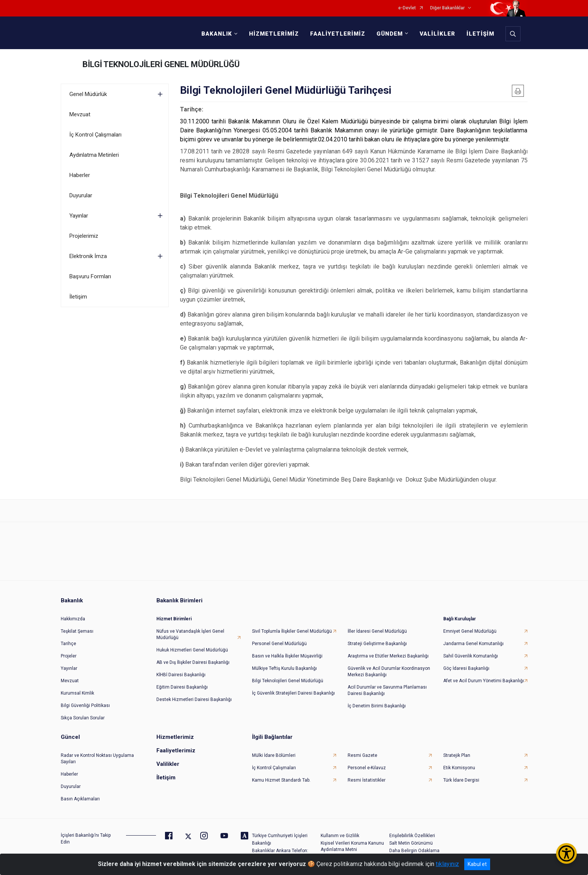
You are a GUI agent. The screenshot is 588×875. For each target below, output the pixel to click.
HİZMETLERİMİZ (274, 34)
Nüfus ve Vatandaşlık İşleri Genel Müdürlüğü (190, 633)
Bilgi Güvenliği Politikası (85, 704)
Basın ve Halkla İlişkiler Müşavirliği (287, 655)
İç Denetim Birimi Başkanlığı (377, 705)
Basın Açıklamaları (80, 798)
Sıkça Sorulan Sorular (83, 717)
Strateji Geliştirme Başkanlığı (377, 642)
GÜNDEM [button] (389, 34)
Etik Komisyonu (459, 767)
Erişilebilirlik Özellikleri (412, 834)
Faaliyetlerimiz (176, 749)
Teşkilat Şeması (77, 630)
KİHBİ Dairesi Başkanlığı (181, 674)
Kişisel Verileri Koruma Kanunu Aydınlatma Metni (352, 845)
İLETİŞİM (480, 34)
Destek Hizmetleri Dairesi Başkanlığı (194, 698)
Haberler (80, 175)
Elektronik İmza (88, 256)
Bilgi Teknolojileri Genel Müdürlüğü (288, 680)
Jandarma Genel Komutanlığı (473, 642)
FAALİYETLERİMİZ (337, 34)
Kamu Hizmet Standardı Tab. (281, 779)
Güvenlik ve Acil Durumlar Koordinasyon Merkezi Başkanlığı (389, 670)
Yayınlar (79, 216)
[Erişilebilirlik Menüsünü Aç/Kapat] (566, 853)
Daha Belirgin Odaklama (414, 849)
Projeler (69, 655)
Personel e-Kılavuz (367, 767)
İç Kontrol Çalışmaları (95, 135)
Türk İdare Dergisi (461, 779)
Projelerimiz (84, 236)
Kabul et (477, 864)
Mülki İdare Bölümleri (274, 754)
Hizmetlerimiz (175, 736)
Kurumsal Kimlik (77, 692)
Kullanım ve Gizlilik (340, 834)
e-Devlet (407, 8)
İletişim (78, 297)
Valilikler (168, 763)
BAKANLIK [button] (216, 34)
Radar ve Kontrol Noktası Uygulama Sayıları (97, 757)
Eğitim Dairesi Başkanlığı (182, 686)
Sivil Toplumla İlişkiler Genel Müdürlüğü (292, 630)
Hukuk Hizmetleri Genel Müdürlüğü (192, 649)
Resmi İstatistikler (367, 779)
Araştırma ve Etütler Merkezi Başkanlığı (388, 655)
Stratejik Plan (457, 754)
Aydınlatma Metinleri (94, 155)
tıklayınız (447, 864)
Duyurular (81, 195)
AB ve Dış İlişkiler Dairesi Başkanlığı (193, 661)
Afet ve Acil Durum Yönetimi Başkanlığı (484, 680)
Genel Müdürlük (88, 94)
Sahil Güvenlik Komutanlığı (471, 655)
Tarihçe (68, 642)
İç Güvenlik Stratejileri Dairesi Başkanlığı (293, 692)
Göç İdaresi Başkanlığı (466, 667)
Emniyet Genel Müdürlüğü (470, 630)
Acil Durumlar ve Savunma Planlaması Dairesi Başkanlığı (387, 689)
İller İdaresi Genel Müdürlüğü (377, 630)
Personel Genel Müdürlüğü (279, 642)
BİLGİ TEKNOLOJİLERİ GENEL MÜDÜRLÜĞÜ (161, 64)
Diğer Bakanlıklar (447, 8)
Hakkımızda (73, 618)
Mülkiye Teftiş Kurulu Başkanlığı (284, 667)
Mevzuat (80, 114)
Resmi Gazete (362, 754)
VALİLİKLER (437, 34)
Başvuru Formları (90, 276)
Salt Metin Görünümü (411, 842)
